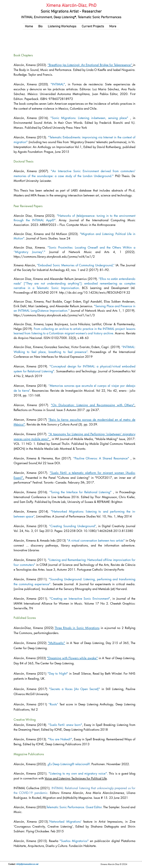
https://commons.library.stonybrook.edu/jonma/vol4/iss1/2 (54, 257)
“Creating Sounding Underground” (72, 526)
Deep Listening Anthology (96, 704)
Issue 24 (64, 238)
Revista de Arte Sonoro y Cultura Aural (52, 424)
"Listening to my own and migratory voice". (78, 773)
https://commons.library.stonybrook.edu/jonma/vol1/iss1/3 (54, 315)
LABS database (81, 190)
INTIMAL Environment (37, 17)
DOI (57, 463)
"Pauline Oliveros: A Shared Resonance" (102, 458)
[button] (41, 27)
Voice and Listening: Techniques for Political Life (76, 778)
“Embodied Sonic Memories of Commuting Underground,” (76, 265)
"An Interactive (61, 171)
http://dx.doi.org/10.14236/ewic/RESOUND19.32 (95, 293)
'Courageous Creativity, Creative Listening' (43, 826)
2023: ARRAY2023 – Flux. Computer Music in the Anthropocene (73, 225)
